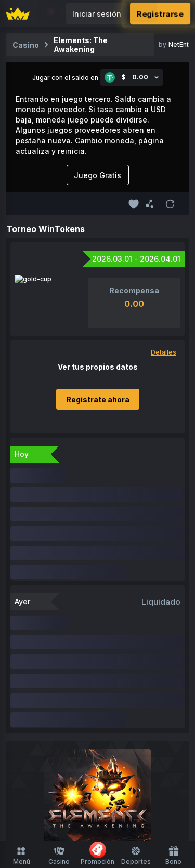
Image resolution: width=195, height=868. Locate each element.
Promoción (97, 853)
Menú (22, 856)
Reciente (153, 667)
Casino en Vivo (129, 706)
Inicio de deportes (97, 795)
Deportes (136, 856)
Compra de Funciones (97, 746)
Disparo (116, 726)
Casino (59, 856)
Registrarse (160, 14)
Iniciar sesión (97, 14)
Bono (173, 856)
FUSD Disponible (75, 687)
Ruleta (151, 726)
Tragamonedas (66, 706)
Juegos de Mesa (63, 726)
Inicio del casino (56, 667)
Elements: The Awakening (81, 45)
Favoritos (112, 667)
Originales (132, 687)
